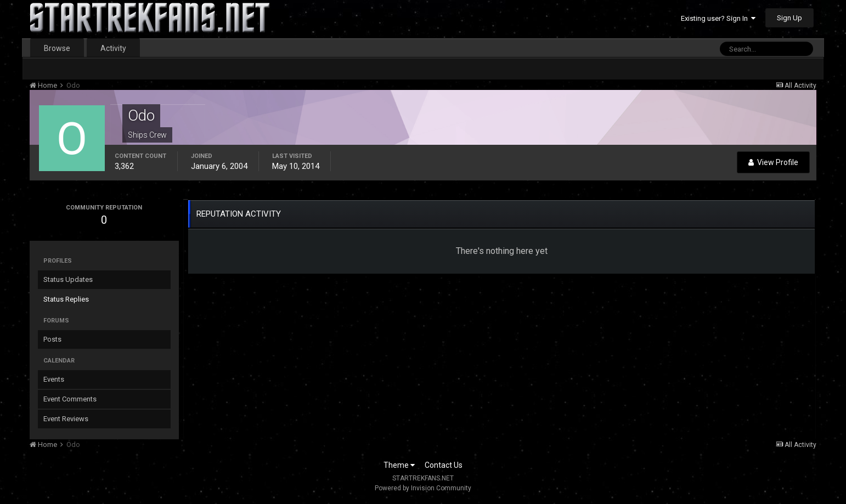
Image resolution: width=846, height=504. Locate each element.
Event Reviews (66, 419)
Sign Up (789, 18)
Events (54, 379)
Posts (52, 339)
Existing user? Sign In (718, 18)
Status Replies (66, 299)
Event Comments (70, 399)
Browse (57, 48)
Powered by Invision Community (423, 488)
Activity (113, 48)
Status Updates (68, 279)
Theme (399, 465)
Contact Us (444, 465)
